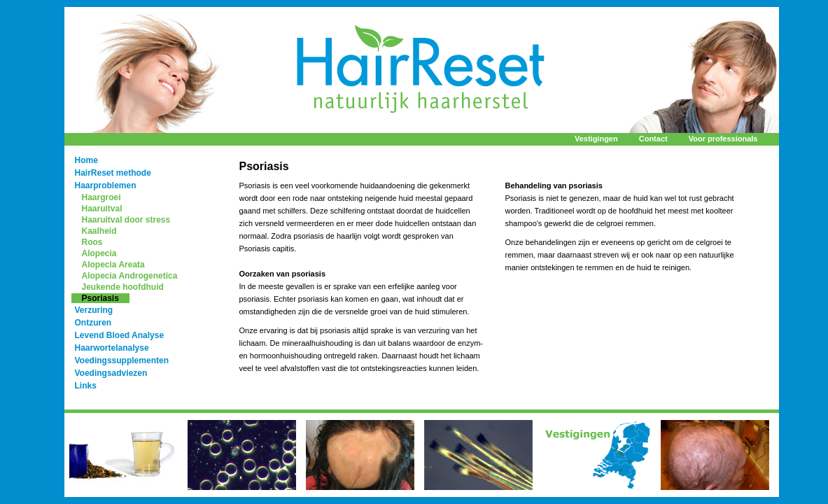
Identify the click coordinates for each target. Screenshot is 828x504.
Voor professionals (723, 139)
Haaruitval (102, 209)
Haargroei (101, 197)
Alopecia (99, 253)
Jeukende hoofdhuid (123, 287)
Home (86, 160)
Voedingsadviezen (111, 373)
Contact (653, 139)
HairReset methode (113, 173)
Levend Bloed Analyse (120, 335)
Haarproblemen (106, 185)
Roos (92, 242)
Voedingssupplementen (122, 360)
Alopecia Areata (113, 265)
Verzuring (94, 310)
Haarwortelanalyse (112, 348)
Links (86, 386)
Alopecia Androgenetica (130, 276)
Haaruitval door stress (126, 220)
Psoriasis (100, 298)
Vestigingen (596, 139)
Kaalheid (99, 231)
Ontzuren (93, 323)
